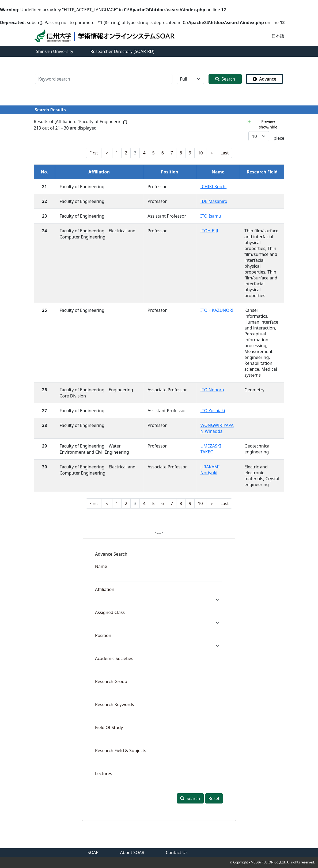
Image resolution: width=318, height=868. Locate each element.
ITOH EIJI (209, 231)
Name (101, 566)
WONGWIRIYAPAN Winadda (217, 428)
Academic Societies (114, 658)
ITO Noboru (212, 390)
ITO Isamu (211, 216)
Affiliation (105, 589)
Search (225, 79)
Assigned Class (110, 612)
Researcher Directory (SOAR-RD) (122, 51)
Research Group (111, 681)
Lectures (104, 774)
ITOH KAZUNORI (217, 310)
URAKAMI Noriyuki (210, 470)
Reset (214, 798)
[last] (107, 153)
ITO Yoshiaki (213, 411)
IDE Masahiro (214, 201)
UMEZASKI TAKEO (211, 449)
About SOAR (132, 852)
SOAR (93, 852)
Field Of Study (109, 727)
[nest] (93, 153)
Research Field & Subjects (121, 751)
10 (200, 153)
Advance (264, 79)
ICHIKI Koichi (214, 187)
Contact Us (177, 852)
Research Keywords (114, 704)
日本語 (278, 36)
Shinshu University (55, 51)
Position (103, 635)
